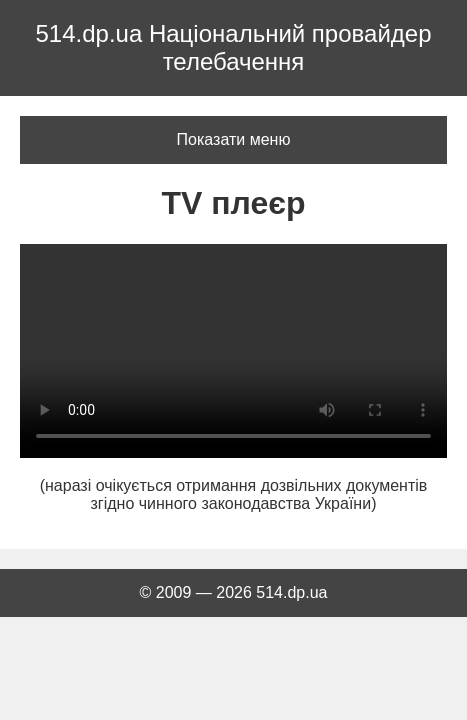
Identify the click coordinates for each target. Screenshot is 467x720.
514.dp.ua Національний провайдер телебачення (233, 47)
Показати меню (234, 139)
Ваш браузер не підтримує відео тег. (233, 351)
